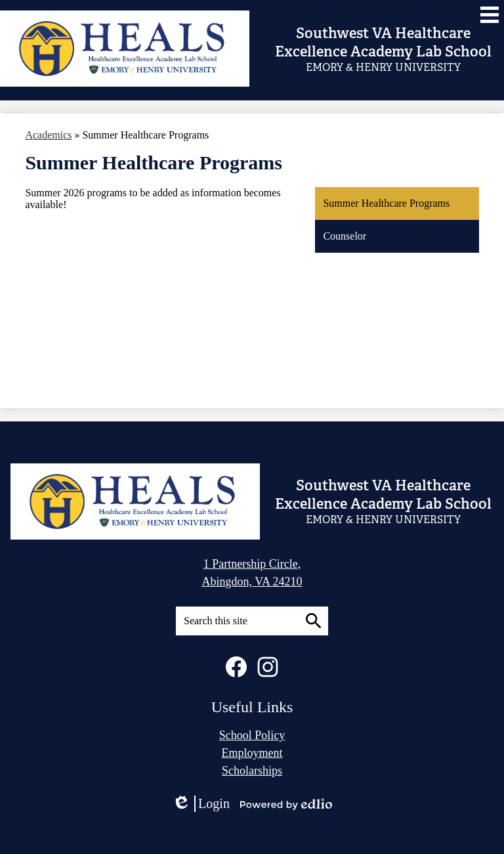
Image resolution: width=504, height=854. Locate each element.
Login (201, 804)
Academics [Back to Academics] (48, 135)
